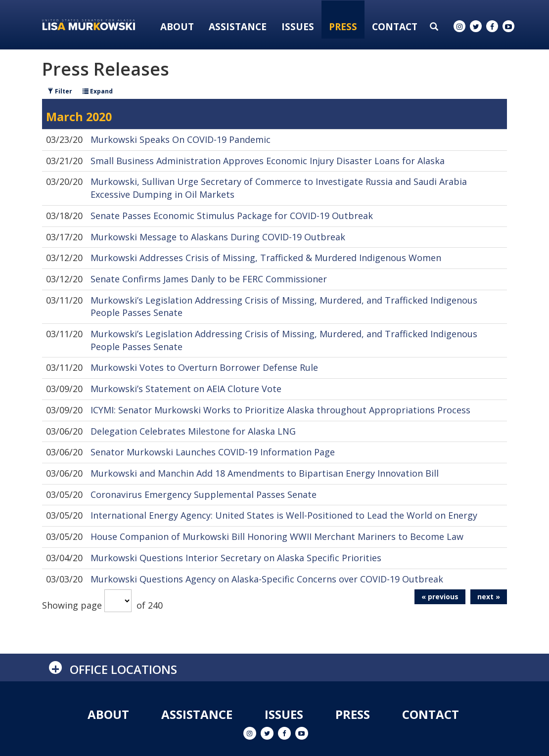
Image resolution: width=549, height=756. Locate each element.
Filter (60, 91)
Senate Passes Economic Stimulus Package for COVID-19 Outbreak (232, 216)
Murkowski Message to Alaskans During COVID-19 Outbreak (218, 237)
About (177, 27)
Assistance (238, 27)
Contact (395, 27)
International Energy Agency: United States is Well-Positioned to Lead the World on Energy (284, 515)
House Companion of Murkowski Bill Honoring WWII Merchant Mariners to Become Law (277, 536)
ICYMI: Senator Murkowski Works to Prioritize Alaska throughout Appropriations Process (280, 410)
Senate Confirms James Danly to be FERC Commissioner (209, 279)
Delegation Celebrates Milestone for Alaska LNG (193, 431)
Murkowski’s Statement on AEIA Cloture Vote (186, 389)
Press (343, 27)
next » (489, 597)
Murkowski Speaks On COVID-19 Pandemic (181, 139)
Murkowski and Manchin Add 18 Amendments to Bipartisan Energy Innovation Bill (265, 473)
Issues (298, 27)
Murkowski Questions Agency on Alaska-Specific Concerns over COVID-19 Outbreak (267, 579)
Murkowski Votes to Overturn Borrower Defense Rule (204, 367)
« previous (440, 597)
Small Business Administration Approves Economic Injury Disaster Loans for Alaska (268, 161)
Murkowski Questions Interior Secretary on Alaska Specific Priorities (236, 558)
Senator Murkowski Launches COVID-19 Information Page (213, 452)
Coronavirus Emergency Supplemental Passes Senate (204, 494)
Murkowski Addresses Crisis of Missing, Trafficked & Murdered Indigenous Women (266, 258)
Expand (98, 91)
